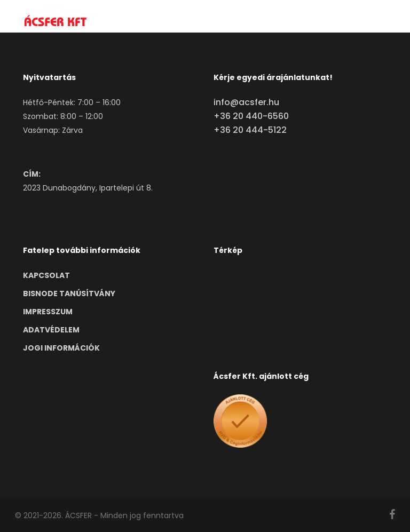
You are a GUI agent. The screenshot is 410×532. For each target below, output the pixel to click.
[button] (389, 17)
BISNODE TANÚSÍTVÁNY (69, 293)
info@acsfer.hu (246, 102)
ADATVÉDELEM (51, 330)
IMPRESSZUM (48, 312)
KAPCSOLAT (46, 275)
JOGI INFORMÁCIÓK (61, 348)
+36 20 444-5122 (250, 130)
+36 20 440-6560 (251, 116)
